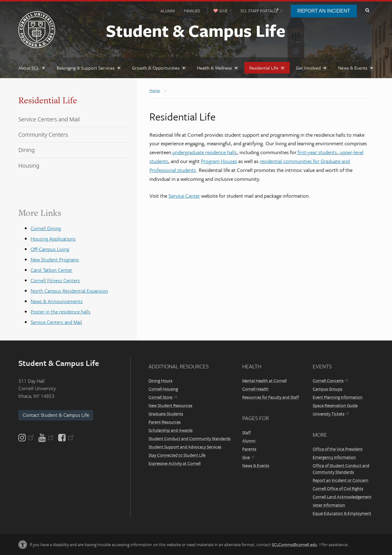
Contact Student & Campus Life (56, 415)
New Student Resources (170, 405)
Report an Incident (324, 11)
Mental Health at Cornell (264, 380)
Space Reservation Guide (335, 405)
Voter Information (329, 505)
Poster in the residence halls (60, 312)
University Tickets (331, 414)
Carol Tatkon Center (51, 270)
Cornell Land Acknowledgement (342, 497)
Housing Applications (53, 239)
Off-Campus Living (50, 249)
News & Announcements (57, 301)
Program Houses (219, 161)
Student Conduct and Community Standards (190, 438)
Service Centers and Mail (56, 322)
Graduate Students (166, 414)
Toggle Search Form (367, 10)
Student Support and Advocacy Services (185, 447)
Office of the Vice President (338, 449)
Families (192, 11)
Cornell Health (255, 389)
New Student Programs (55, 260)
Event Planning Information (338, 397)
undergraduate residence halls (204, 152)
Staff (247, 432)
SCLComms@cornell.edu (297, 544)
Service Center (184, 196)
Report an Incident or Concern (341, 480)
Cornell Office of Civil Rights (338, 488)
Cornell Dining (46, 228)
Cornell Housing (163, 389)
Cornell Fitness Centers (55, 280)
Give (248, 457)
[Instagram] (27, 438)
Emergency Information (334, 457)
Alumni (168, 11)
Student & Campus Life (196, 30)
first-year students (317, 152)
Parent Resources (165, 422)
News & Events (256, 465)
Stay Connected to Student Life (177, 455)
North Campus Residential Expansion (69, 291)
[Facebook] (66, 438)
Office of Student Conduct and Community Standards (341, 469)
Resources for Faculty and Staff (271, 397)
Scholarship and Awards (171, 430)
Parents (249, 449)
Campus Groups (328, 389)
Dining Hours (160, 380)
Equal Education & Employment (342, 513)
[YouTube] (46, 438)
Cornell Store (163, 397)
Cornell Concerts (330, 380)
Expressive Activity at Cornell (175, 463)
